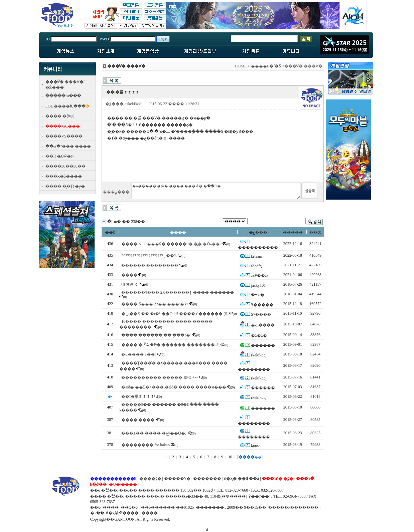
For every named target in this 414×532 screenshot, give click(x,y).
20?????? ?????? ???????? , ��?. (149, 256)
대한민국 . (130, 284)
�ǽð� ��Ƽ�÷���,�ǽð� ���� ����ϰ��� (174, 387)
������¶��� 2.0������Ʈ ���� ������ (177, 292)
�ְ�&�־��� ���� (68, 146)
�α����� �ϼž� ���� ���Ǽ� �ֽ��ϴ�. (216, 191)
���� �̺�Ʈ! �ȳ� (65, 186)
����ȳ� (150, 479)
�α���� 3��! (139, 354)
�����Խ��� (63, 96)
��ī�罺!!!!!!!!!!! (137, 396)
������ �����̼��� (150, 265)
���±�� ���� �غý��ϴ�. (154, 433)
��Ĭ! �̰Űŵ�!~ (60, 156)
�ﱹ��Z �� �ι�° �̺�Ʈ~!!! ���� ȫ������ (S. (175, 314)
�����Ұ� (177, 479)
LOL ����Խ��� (66, 106)
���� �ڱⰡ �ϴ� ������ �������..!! (170, 345)
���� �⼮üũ (60, 116)
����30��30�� (65, 166)
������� (207, 479)
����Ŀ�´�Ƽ (266, 66)
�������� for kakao (146, 445)
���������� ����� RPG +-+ (160, 377)
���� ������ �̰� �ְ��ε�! (156, 335)
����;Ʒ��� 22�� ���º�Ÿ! (155, 304)
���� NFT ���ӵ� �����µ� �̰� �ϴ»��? (171, 244)
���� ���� (138, 420)
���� (129, 275)
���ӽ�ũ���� (64, 176)
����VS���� (64, 136)
